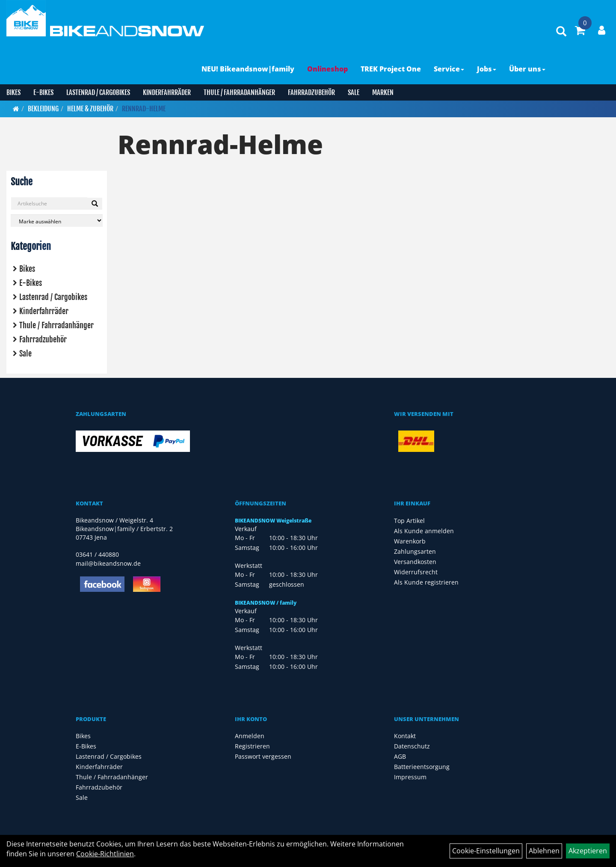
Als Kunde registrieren (426, 582)
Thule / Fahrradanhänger (239, 92)
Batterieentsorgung (422, 767)
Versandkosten (415, 562)
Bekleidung (43, 109)
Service (449, 69)
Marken (383, 92)
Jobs (487, 69)
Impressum (410, 777)
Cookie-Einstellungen (486, 851)
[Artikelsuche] (561, 32)
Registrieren (252, 746)
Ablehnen (544, 851)
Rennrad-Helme (144, 109)
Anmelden (250, 736)
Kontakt (405, 736)
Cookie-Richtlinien (105, 854)
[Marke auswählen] (57, 221)
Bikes (13, 92)
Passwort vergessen (263, 756)
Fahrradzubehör (311, 92)
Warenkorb (410, 541)
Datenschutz (412, 746)
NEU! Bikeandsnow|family (248, 69)
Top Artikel (409, 521)
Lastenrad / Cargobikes (98, 92)
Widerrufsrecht (416, 572)
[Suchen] (95, 204)
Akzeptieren (588, 851)
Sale (354, 92)
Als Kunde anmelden (424, 531)
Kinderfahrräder (167, 92)
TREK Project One (391, 69)
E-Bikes (43, 92)
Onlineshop (327, 69)
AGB (400, 756)
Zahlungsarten (415, 551)
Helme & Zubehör (90, 109)
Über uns (527, 69)
